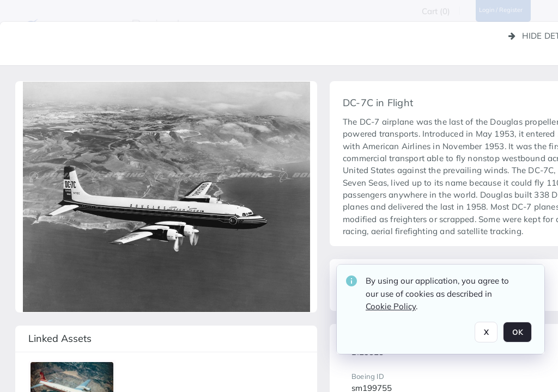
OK (517, 336)
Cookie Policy (391, 311)
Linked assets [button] (60, 338)
